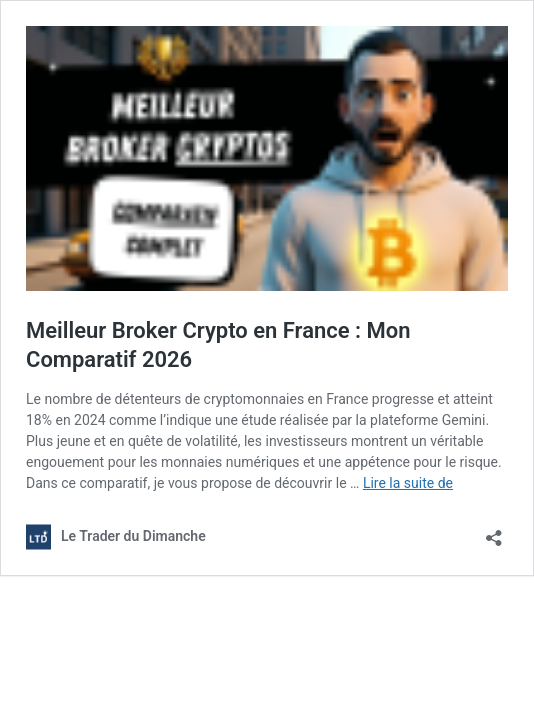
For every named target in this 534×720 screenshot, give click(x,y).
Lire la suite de (408, 483)
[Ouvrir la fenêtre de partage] (494, 531)
